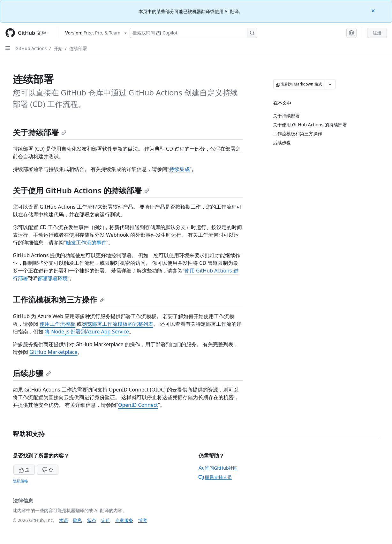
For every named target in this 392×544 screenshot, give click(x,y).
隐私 (78, 520)
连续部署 (78, 48)
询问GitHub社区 (218, 468)
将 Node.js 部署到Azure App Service (87, 332)
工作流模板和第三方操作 (59, 299)
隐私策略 (20, 481)
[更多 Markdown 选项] (330, 84)
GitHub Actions (31, 48)
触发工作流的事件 (86, 242)
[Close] (374, 10)
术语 (64, 520)
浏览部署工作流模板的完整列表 (117, 324)
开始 (58, 48)
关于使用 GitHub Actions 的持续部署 (81, 190)
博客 (143, 520)
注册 (377, 33)
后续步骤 (32, 373)
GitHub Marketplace (53, 352)
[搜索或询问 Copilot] (193, 33)
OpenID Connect (138, 405)
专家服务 (124, 520)
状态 (92, 520)
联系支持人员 (215, 477)
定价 (106, 520)
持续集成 (179, 169)
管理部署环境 (52, 278)
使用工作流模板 (57, 324)
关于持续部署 (40, 132)
